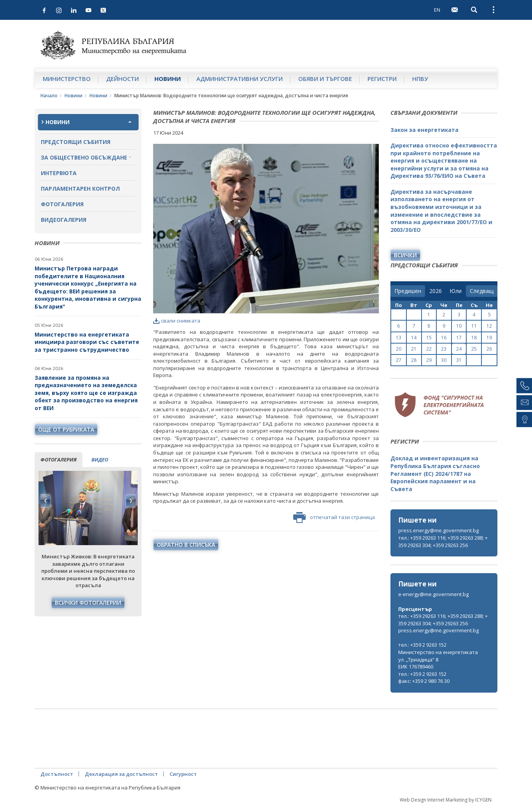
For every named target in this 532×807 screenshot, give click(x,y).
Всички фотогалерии (88, 603)
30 (444, 360)
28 (414, 360)
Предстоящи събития (76, 142)
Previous (45, 501)
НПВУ (420, 79)
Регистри (382, 79)
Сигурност (183, 774)
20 (399, 349)
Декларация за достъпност (121, 774)
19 (489, 338)
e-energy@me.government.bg (433, 594)
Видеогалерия (64, 220)
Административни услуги (240, 79)
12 (489, 326)
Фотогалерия (62, 204)
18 (474, 338)
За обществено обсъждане (84, 157)
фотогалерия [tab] (59, 460)
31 (459, 360)
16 (444, 338)
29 (429, 360)
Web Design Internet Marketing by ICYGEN (446, 800)
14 (414, 338)
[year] (436, 291)
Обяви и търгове (325, 79)
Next (131, 501)
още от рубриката (66, 429)
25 (474, 349)
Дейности (122, 79)
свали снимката (177, 321)
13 (399, 338)
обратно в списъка (186, 545)
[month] (456, 291)
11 (474, 326)
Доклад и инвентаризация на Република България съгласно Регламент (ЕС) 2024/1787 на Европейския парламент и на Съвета (435, 473)
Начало (49, 96)
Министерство (67, 79)
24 (459, 349)
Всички (405, 255)
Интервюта (59, 173)
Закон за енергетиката (424, 130)
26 (489, 349)
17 (459, 338)
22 (429, 349)
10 (459, 326)
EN (437, 10)
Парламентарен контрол (80, 189)
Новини (168, 79)
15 (429, 338)
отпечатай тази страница (334, 518)
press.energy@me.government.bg (438, 530)
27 (399, 360)
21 (414, 349)
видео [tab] (100, 460)
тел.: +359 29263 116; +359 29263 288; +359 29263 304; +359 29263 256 (443, 541)
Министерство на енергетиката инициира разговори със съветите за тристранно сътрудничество (87, 342)
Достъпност (57, 774)
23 (444, 349)
